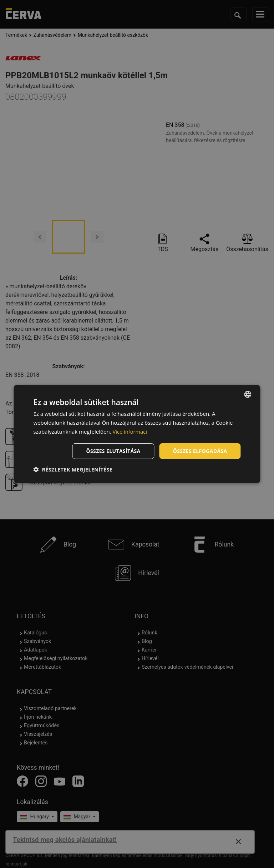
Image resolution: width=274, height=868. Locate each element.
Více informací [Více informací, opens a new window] (130, 431)
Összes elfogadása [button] (200, 451)
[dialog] (137, 434)
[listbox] (248, 394)
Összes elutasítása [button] (113, 451)
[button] (73, 469)
